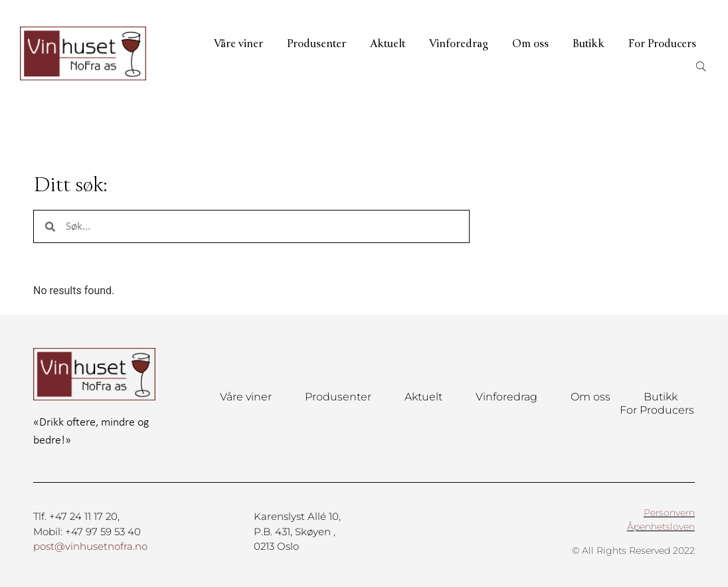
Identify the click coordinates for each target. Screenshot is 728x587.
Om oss (530, 44)
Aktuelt (388, 44)
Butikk (589, 44)
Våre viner (238, 44)
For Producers (662, 44)
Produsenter (317, 44)
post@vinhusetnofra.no (90, 546)
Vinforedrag (459, 44)
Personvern (669, 513)
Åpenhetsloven (661, 527)
